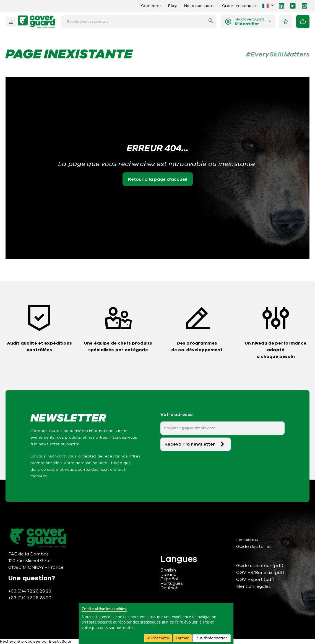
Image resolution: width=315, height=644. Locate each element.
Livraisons (247, 540)
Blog (172, 6)
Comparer (151, 6)
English (168, 570)
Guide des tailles (254, 547)
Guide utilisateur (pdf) (260, 566)
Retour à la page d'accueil (158, 179)
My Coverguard (249, 22)
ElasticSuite (60, 641)
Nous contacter (200, 6)
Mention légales (253, 586)
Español (169, 579)
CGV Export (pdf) (255, 580)
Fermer (182, 638)
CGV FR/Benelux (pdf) (260, 573)
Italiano (169, 575)
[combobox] (139, 22)
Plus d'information (212, 638)
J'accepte (160, 638)
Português (172, 583)
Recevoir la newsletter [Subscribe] (190, 444)
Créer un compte (239, 6)
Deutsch (169, 588)
